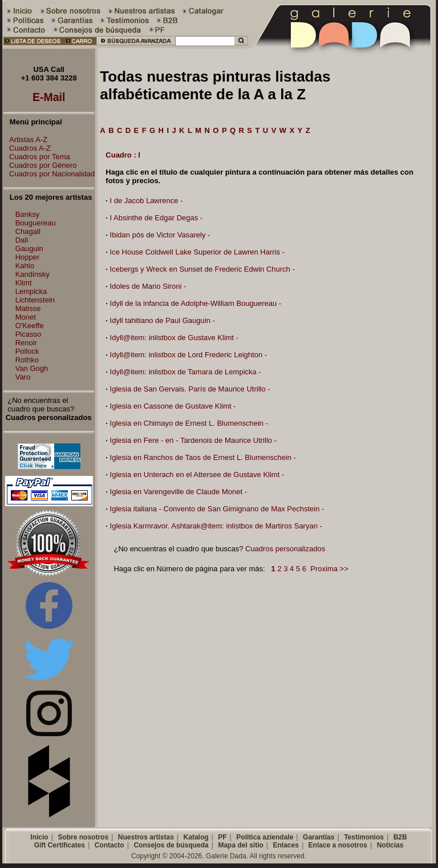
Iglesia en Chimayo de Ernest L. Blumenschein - (189, 423)
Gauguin (29, 249)
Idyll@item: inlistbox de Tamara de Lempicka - (186, 372)
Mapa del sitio (240, 845)
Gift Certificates (60, 845)
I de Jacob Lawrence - (147, 201)
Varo (23, 377)
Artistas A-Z (25, 140)
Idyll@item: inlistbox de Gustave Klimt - (175, 338)
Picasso (29, 334)
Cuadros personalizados (285, 549)
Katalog (196, 837)
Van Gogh (32, 368)
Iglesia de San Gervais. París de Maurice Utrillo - (190, 389)
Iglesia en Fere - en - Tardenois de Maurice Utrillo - (193, 440)
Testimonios (364, 837)
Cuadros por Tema (37, 157)
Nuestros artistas (146, 837)
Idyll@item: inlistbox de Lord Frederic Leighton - (189, 355)
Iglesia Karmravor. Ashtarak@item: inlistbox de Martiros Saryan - (216, 526)
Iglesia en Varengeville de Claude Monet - (179, 492)
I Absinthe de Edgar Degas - (157, 218)
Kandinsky (33, 274)
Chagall (28, 231)
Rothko (27, 360)
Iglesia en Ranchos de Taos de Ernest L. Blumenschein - (203, 457)
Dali (22, 240)
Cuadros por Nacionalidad (49, 174)
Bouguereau (36, 223)
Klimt (24, 283)
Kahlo (25, 266)
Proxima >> (329, 569)
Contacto (109, 845)
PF (222, 837)
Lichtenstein (35, 300)
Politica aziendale (265, 837)
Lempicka (31, 291)
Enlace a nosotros (338, 845)
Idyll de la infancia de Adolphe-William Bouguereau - (196, 303)
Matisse (28, 308)
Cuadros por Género (40, 165)
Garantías (319, 837)
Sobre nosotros (83, 837)
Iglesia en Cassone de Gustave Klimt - (173, 406)
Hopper (28, 257)
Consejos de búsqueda (171, 845)
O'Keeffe (30, 326)
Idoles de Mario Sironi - (148, 286)
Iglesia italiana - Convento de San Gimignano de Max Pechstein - (217, 509)
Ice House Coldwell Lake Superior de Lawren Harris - (197, 252)
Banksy (28, 214)
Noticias (390, 845)
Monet (26, 317)
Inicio (39, 837)
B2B (400, 837)
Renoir (26, 343)
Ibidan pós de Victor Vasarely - (160, 235)
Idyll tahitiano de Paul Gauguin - (163, 320)
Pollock (27, 351)
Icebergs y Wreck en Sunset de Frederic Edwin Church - (202, 269)
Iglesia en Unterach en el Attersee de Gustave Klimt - (197, 475)
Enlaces (286, 845)
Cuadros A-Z (27, 148)
